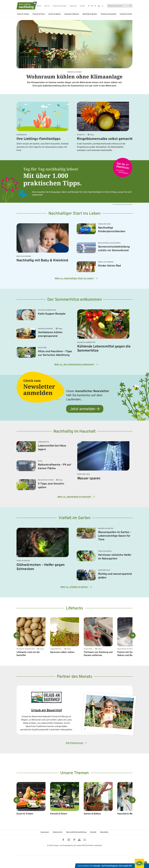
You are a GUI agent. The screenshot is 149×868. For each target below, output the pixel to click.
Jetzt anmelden (83, 409)
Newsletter (104, 832)
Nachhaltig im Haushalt (74, 432)
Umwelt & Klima (126, 14)
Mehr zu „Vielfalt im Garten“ (75, 587)
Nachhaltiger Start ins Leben (74, 214)
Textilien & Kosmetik (108, 14)
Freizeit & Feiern (39, 14)
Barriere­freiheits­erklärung (76, 832)
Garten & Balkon (55, 14)
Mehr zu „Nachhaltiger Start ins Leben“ (74, 278)
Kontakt (82, 6)
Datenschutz (58, 832)
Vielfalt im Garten (74, 518)
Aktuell (39, 6)
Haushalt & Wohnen (72, 14)
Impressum (45, 832)
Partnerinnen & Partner (60, 6)
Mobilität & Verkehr (90, 14)
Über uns (47, 6)
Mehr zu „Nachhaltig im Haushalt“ (75, 497)
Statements (73, 6)
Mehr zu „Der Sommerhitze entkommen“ (74, 365)
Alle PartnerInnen (74, 743)
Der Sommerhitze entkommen (75, 300)
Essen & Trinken (23, 14)
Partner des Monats (75, 677)
